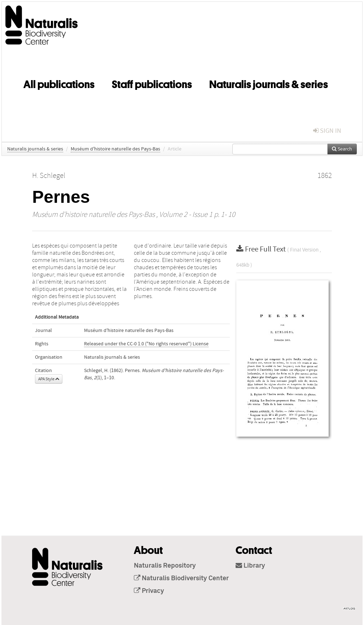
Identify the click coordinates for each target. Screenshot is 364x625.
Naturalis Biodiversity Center (181, 578)
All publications (59, 83)
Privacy (149, 591)
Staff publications (152, 83)
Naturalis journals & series (269, 83)
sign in (327, 131)
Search (342, 149)
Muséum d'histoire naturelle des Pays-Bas (115, 149)
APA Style (49, 379)
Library (250, 566)
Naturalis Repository (165, 566)
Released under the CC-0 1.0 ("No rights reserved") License (146, 344)
